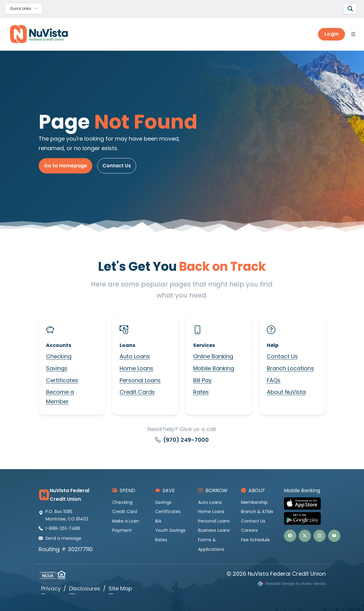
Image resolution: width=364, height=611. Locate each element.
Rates (201, 392)
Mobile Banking (214, 368)
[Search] (350, 9)
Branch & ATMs (257, 512)
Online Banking (213, 356)
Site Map (120, 588)
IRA (158, 521)
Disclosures (85, 588)
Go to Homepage (65, 166)
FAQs (274, 380)
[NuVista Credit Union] (36, 34)
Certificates (62, 380)
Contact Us (117, 166)
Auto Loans (135, 356)
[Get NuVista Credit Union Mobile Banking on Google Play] (305, 518)
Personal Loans (140, 380)
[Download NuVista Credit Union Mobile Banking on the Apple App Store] (305, 504)
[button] (290, 536)
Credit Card (125, 512)
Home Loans (136, 368)
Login (332, 34)
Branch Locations (290, 368)
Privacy (51, 588)
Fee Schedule (255, 540)
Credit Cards (137, 392)
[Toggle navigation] (24, 9)
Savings (57, 368)
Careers (249, 530)
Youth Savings (170, 530)
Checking (59, 356)
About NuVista (286, 392)
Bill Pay (202, 380)
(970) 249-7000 (182, 440)
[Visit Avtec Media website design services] (292, 584)
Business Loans (214, 530)
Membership (254, 502)
